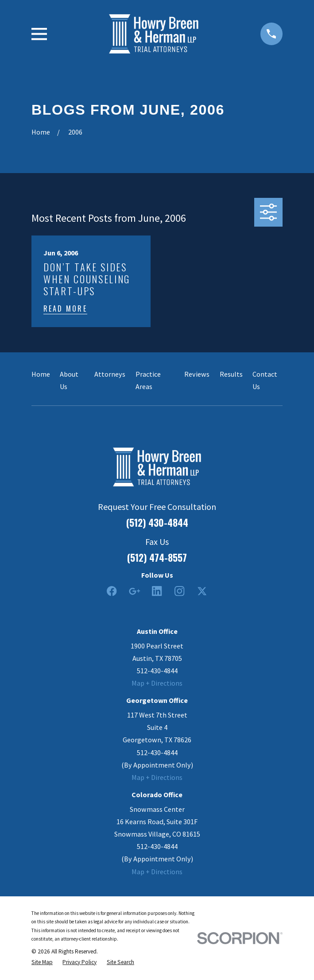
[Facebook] (112, 591)
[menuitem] (42, 962)
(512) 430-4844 (157, 523)
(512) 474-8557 (157, 558)
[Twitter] (202, 591)
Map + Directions (157, 683)
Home (41, 374)
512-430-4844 (157, 671)
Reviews (197, 374)
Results (231, 374)
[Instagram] (180, 591)
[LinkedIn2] (157, 591)
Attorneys (110, 374)
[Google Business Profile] (134, 591)
